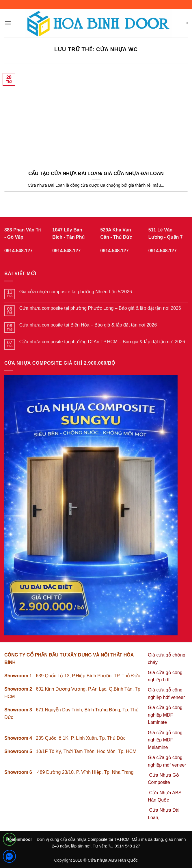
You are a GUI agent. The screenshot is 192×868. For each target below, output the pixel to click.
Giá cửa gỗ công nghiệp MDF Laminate (165, 715)
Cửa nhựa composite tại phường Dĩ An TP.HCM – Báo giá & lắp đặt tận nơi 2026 (102, 342)
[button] (8, 23)
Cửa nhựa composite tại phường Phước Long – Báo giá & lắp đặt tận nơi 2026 (100, 308)
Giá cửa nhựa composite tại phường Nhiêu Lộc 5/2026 (76, 292)
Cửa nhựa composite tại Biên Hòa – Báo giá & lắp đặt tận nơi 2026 (88, 325)
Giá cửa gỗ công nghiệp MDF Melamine (165, 740)
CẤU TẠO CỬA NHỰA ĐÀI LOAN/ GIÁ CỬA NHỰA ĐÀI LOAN (96, 174)
